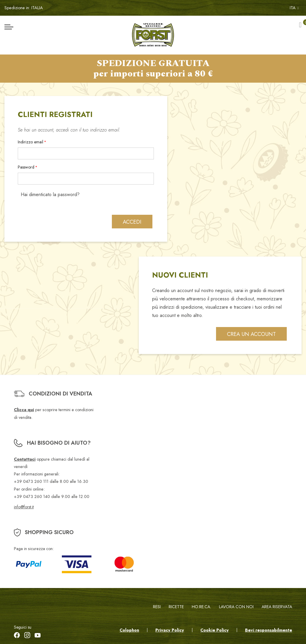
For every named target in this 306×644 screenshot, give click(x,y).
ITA (294, 8)
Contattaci (25, 459)
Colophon (129, 630)
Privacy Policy (170, 630)
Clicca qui (24, 410)
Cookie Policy (215, 630)
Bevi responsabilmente (269, 630)
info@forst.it (24, 507)
